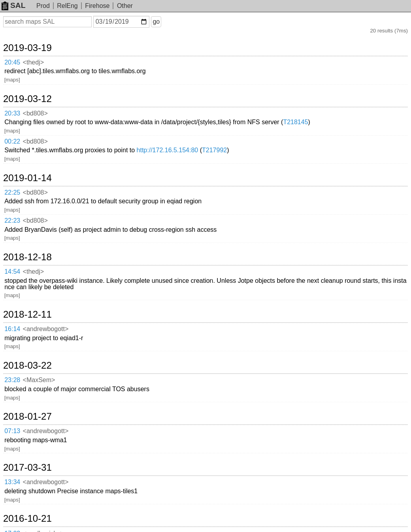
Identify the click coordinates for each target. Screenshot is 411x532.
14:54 (12, 272)
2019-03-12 (27, 99)
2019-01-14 (27, 178)
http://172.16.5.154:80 (168, 150)
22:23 (12, 221)
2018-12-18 (27, 257)
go (156, 22)
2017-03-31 (27, 468)
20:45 (12, 62)
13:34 (12, 482)
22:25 (12, 192)
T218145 (295, 122)
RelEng (67, 6)
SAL (13, 5)
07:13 (12, 431)
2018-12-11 (27, 314)
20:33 (12, 113)
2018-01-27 (27, 417)
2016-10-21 (27, 519)
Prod (43, 6)
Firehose (97, 6)
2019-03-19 (27, 48)
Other (125, 6)
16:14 (12, 329)
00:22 (12, 141)
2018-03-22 (27, 365)
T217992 (214, 150)
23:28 (12, 380)
